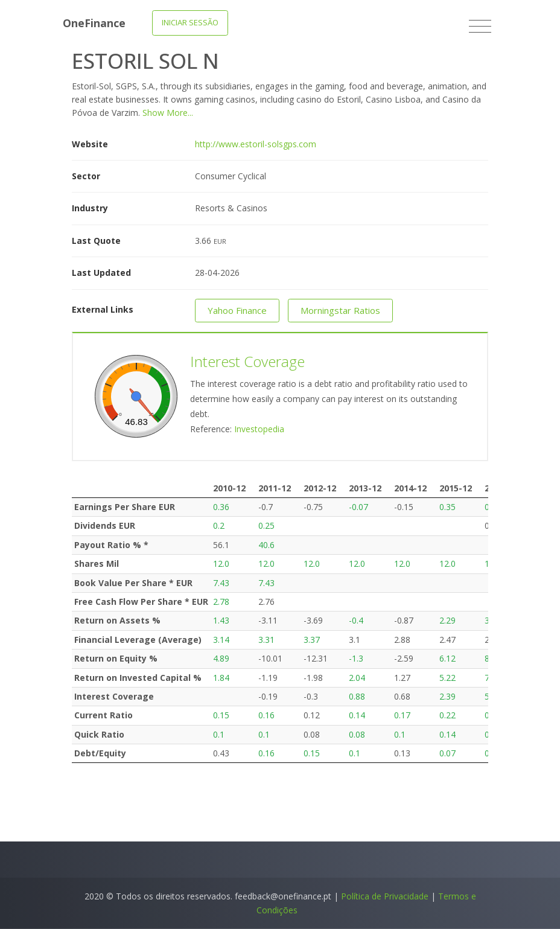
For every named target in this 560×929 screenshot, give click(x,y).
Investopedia (259, 429)
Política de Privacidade (385, 896)
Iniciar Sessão (190, 22)
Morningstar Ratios (340, 310)
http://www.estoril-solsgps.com (256, 144)
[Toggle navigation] (480, 27)
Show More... (168, 113)
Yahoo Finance (237, 310)
